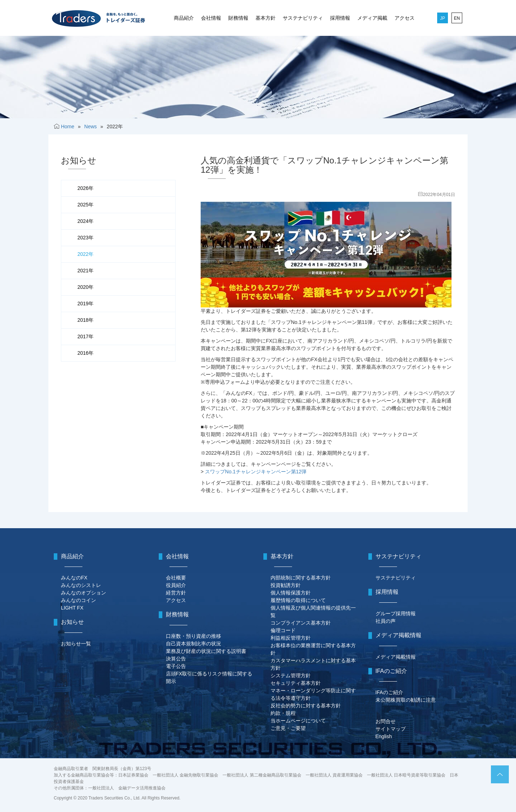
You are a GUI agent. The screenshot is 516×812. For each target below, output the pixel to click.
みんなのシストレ (81, 585)
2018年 (85, 320)
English (384, 736)
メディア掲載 (372, 18)
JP (443, 18)
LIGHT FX (72, 608)
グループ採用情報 (396, 613)
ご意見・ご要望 (288, 728)
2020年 (85, 287)
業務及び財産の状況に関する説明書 (206, 651)
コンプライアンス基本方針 (301, 623)
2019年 (85, 304)
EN (457, 18)
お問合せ (386, 721)
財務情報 (238, 18)
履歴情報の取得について (298, 600)
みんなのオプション (83, 593)
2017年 (85, 336)
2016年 (85, 353)
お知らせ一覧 (76, 644)
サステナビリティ (303, 18)
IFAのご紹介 (389, 692)
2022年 (85, 254)
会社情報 (211, 18)
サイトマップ (391, 729)
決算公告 (176, 659)
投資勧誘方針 (286, 585)
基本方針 (266, 18)
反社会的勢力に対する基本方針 (306, 706)
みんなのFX (74, 578)
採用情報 (340, 18)
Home (68, 126)
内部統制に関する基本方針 (301, 578)
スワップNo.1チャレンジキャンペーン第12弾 (256, 472)
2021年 (85, 271)
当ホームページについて (298, 721)
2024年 (85, 221)
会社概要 (176, 578)
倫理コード (283, 630)
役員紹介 (176, 585)
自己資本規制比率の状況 (193, 644)
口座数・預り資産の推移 (193, 636)
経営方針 (176, 593)
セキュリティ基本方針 (296, 683)
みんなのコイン (78, 600)
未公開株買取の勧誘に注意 (406, 700)
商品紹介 (184, 18)
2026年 (85, 188)
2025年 (85, 205)
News (90, 126)
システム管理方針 (291, 675)
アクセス (405, 18)
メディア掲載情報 (396, 657)
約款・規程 (283, 713)
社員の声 (386, 621)
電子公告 (176, 666)
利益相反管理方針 (291, 638)
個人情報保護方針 (291, 593)
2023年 (85, 238)
